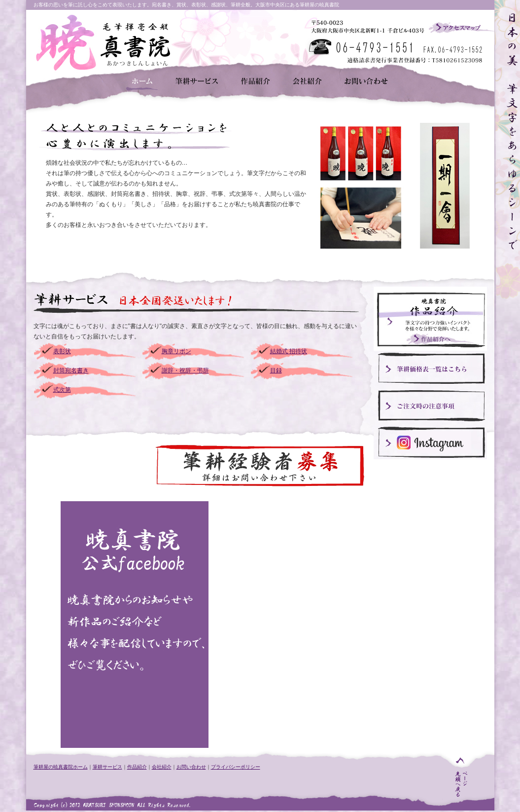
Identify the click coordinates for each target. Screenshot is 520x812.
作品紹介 (137, 767)
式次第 (62, 390)
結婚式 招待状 (289, 351)
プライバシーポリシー (236, 767)
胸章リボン (176, 351)
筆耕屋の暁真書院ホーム (61, 767)
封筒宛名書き (71, 370)
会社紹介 (162, 767)
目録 (276, 370)
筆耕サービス (107, 767)
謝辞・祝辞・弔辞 (185, 370)
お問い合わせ (191, 767)
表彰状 (62, 351)
